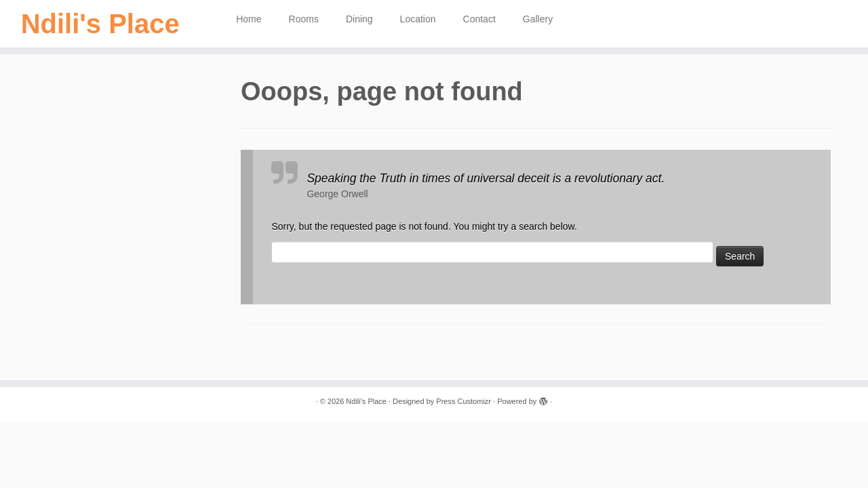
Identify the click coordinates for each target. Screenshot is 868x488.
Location (418, 19)
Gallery (538, 19)
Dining (359, 19)
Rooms (304, 19)
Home (249, 19)
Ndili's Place (100, 24)
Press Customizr (463, 401)
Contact (479, 19)
